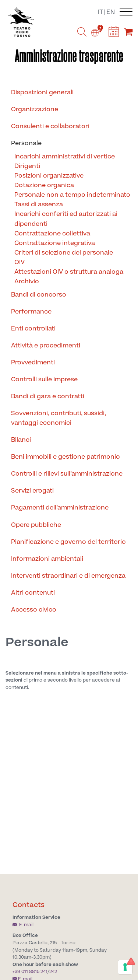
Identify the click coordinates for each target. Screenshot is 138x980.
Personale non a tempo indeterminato (72, 195)
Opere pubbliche (36, 525)
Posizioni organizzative (49, 176)
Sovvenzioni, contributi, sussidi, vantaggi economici (59, 418)
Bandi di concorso (39, 295)
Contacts (29, 905)
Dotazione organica (44, 185)
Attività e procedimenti (46, 346)
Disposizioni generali (42, 92)
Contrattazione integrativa (55, 243)
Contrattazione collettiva (52, 234)
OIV (20, 262)
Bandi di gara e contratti (48, 396)
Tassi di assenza (39, 204)
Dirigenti (27, 166)
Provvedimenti (33, 363)
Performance (31, 312)
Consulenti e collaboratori (50, 126)
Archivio (27, 281)
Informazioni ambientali (47, 559)
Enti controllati (33, 329)
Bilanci (21, 440)
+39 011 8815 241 (30, 972)
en (111, 12)
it (100, 12)
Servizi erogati (32, 491)
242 (53, 972)
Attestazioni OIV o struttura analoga (69, 272)
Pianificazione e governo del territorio (68, 542)
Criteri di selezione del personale (64, 253)
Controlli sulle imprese (44, 379)
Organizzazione (35, 109)
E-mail (23, 925)
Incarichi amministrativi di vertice (65, 157)
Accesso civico (34, 610)
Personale (26, 143)
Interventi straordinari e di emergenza (68, 576)
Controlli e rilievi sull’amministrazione (67, 474)
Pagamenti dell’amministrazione (60, 508)
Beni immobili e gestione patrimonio (66, 457)
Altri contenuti (33, 593)
